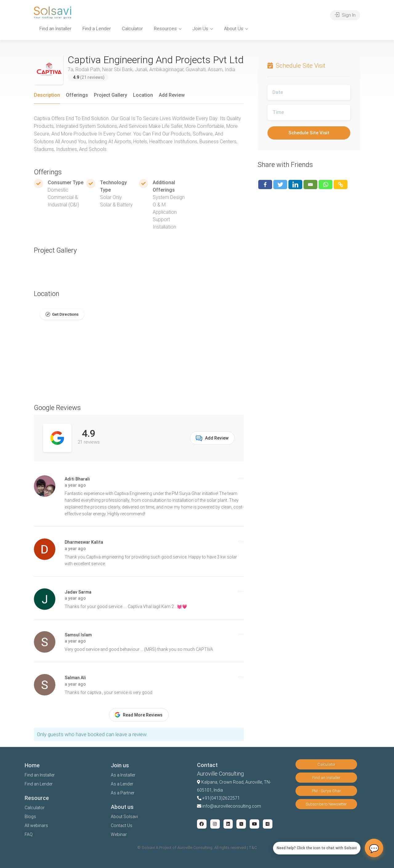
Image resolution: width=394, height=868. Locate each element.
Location (143, 95)
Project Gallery (111, 95)
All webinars (36, 825)
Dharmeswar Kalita (84, 542)
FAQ (29, 834)
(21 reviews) (89, 77)
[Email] (310, 185)
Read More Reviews (139, 715)
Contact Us (122, 825)
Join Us (200, 29)
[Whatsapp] (326, 185)
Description (47, 95)
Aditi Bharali (77, 479)
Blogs (30, 817)
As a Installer (123, 775)
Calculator (132, 29)
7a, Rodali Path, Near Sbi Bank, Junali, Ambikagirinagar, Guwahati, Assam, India (151, 69)
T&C (253, 848)
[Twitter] (280, 185)
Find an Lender (39, 784)
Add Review (172, 95)
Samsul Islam (78, 635)
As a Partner (123, 793)
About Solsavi (124, 817)
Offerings (77, 95)
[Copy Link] (341, 185)
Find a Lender (97, 29)
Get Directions (65, 314)
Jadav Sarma (78, 592)
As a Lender (122, 784)
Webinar (119, 834)
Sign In (345, 15)
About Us (234, 29)
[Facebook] (265, 185)
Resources (165, 29)
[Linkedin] (295, 185)
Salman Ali (75, 678)
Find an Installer (55, 29)
